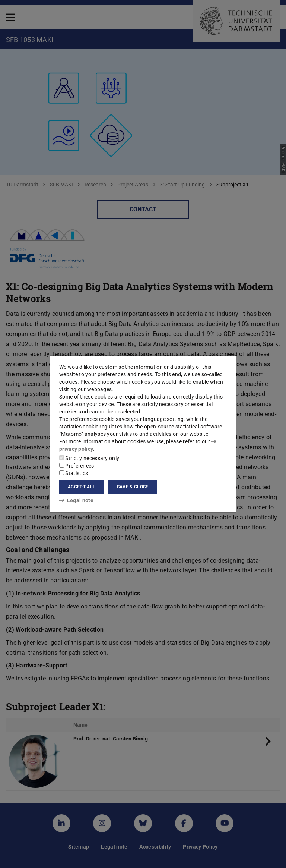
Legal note (76, 500)
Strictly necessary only (89, 458)
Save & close (133, 487)
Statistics (74, 473)
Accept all (82, 487)
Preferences (77, 466)
